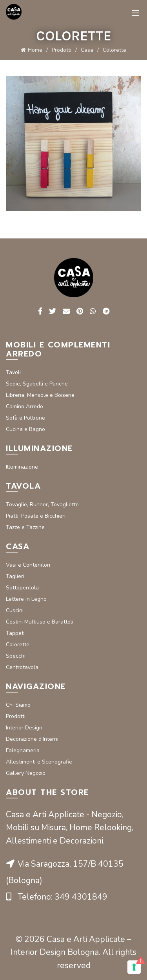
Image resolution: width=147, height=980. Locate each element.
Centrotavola (22, 667)
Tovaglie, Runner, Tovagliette (42, 505)
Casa (87, 50)
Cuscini (15, 610)
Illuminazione (22, 467)
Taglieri (15, 576)
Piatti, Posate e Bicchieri (36, 516)
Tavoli (13, 372)
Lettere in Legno (26, 599)
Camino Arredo (24, 406)
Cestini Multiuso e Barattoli (40, 622)
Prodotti (62, 50)
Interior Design (24, 728)
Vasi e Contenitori (28, 565)
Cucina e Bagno (25, 429)
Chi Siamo (18, 705)
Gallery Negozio (26, 773)
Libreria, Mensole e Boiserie (40, 395)
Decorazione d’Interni (32, 739)
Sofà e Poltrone (25, 418)
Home (35, 50)
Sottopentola (22, 588)
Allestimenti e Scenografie (39, 762)
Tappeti (15, 633)
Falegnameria (23, 750)
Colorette (18, 645)
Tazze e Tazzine (25, 527)
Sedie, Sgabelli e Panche (37, 384)
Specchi (16, 656)
